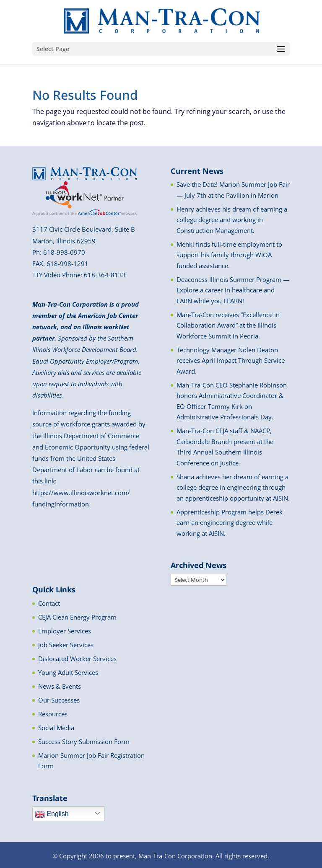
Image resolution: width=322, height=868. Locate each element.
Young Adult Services (68, 672)
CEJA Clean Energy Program (77, 617)
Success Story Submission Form (84, 741)
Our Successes (59, 700)
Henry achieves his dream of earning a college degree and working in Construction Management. (232, 220)
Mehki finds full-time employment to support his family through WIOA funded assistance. (229, 255)
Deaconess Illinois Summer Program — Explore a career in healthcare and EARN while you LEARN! (233, 290)
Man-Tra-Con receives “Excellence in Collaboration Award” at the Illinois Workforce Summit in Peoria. (228, 325)
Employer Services (65, 631)
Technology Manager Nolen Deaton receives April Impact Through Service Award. (231, 360)
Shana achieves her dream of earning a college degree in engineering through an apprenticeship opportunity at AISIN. (233, 487)
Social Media (56, 728)
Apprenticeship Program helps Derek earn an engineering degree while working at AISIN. (230, 523)
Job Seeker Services (66, 645)
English (52, 814)
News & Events (60, 686)
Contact (49, 603)
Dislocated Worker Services (77, 659)
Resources (53, 714)
